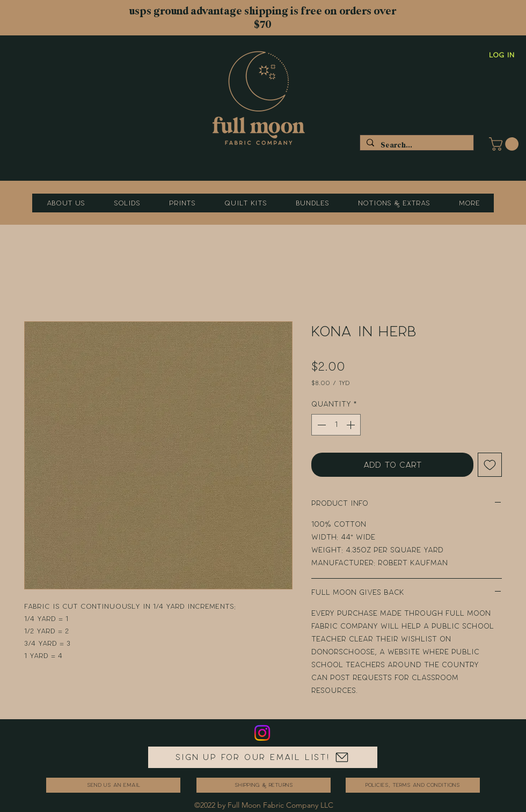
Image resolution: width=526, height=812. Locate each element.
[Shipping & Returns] (264, 785)
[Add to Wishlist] (490, 465)
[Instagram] (262, 733)
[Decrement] (320, 425)
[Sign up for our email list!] (263, 757)
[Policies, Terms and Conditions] (413, 785)
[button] (505, 144)
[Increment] (352, 425)
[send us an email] (113, 785)
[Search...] (416, 145)
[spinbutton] (336, 425)
